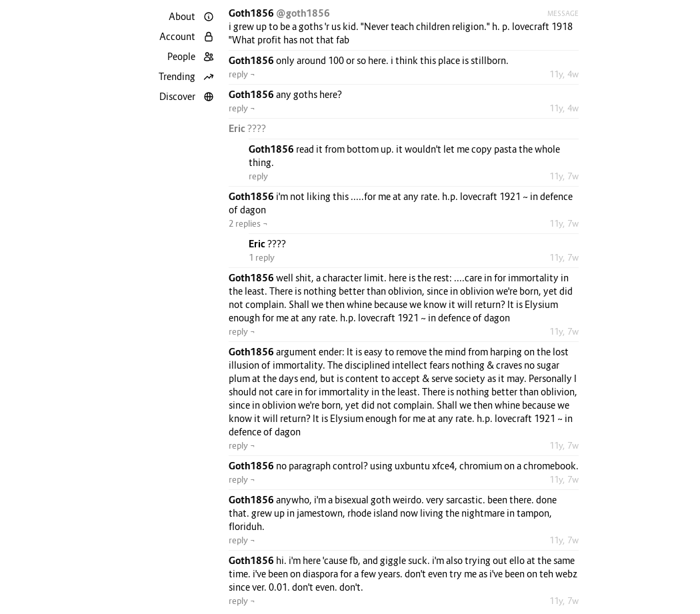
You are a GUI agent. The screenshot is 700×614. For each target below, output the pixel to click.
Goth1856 (252, 13)
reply (258, 176)
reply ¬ (242, 74)
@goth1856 (303, 13)
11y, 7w (564, 176)
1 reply (262, 257)
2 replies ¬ (248, 223)
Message (563, 13)
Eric (238, 128)
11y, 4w (564, 74)
